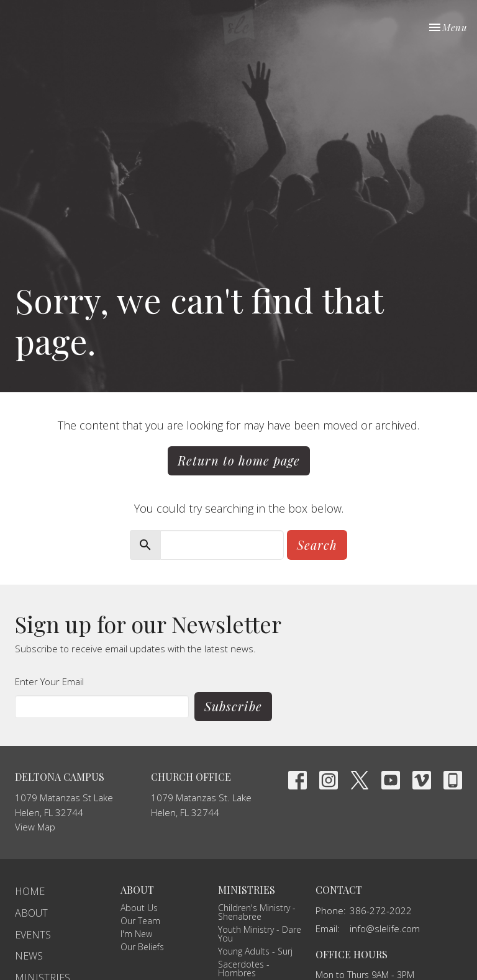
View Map (35, 827)
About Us (139, 908)
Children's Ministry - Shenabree (257, 912)
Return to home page (239, 460)
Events (33, 935)
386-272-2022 (381, 910)
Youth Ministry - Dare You (260, 934)
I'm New (136, 934)
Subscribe (233, 706)
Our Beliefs (142, 947)
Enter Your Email (49, 681)
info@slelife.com (385, 928)
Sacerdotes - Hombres (244, 969)
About (31, 913)
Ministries (247, 890)
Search (317, 545)
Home (30, 891)
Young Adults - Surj (255, 951)
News (29, 956)
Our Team (140, 921)
